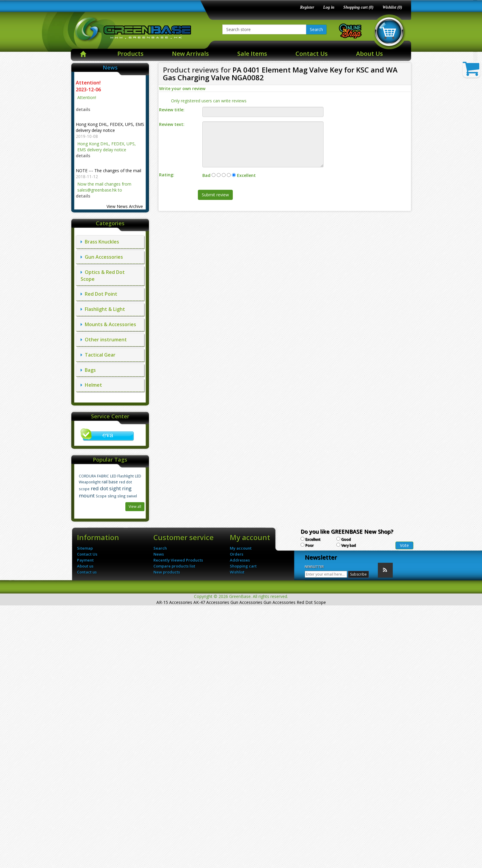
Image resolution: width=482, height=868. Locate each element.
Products (130, 54)
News (159, 554)
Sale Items (252, 54)
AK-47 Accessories (211, 602)
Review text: (172, 124)
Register (307, 7)
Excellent (313, 539)
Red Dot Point (99, 294)
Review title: (172, 110)
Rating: (167, 175)
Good (346, 539)
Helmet (91, 385)
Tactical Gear (98, 355)
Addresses (240, 560)
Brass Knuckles (100, 242)
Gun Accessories (102, 257)
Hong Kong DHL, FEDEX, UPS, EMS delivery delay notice (110, 127)
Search (316, 29)
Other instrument (104, 340)
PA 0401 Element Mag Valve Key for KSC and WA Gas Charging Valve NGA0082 (280, 74)
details (83, 109)
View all (135, 507)
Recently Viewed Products (178, 560)
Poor (309, 545)
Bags (88, 370)
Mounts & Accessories (108, 324)
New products (167, 572)
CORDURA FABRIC (94, 476)
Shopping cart (243, 566)
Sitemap (85, 548)
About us (85, 566)
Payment (85, 560)
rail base (110, 482)
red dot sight (106, 488)
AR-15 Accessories (174, 602)
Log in (329, 7)
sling (112, 496)
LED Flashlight (122, 476)
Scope (101, 496)
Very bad (348, 545)
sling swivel (127, 496)
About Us (369, 54)
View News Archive (125, 206)
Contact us (87, 572)
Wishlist (237, 572)
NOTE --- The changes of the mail (108, 171)
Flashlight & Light (103, 309)
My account (241, 548)
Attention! (89, 83)
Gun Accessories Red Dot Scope (295, 602)
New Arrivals (190, 54)
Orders (237, 554)
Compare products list (174, 566)
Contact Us (312, 54)
